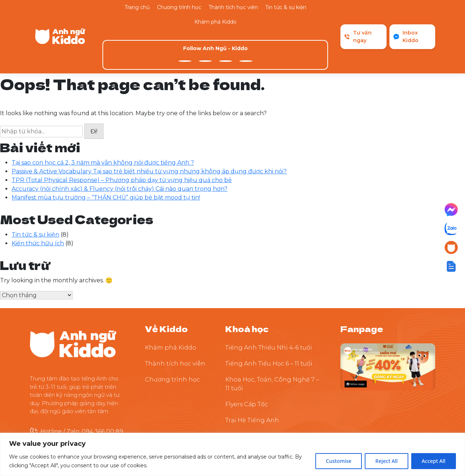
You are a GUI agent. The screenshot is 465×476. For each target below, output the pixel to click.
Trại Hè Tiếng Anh (252, 376)
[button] (451, 266)
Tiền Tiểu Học (245, 408)
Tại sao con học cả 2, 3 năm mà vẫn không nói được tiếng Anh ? (103, 118)
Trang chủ (137, 7)
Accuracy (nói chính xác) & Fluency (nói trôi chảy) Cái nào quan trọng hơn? (120, 144)
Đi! (94, 87)
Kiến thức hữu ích (38, 199)
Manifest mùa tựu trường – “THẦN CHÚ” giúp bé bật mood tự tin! (106, 153)
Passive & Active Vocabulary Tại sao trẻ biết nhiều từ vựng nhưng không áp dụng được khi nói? (149, 127)
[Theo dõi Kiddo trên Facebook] (388, 322)
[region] (232, 454)
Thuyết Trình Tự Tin (254, 392)
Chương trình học (179, 7)
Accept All (434, 461)
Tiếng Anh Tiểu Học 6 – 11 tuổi (269, 319)
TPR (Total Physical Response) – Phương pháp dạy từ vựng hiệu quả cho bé (122, 136)
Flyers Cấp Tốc (246, 360)
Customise (339, 461)
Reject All (386, 461)
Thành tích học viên (233, 7)
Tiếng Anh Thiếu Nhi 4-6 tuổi (269, 303)
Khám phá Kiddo (215, 22)
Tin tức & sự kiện (286, 7)
